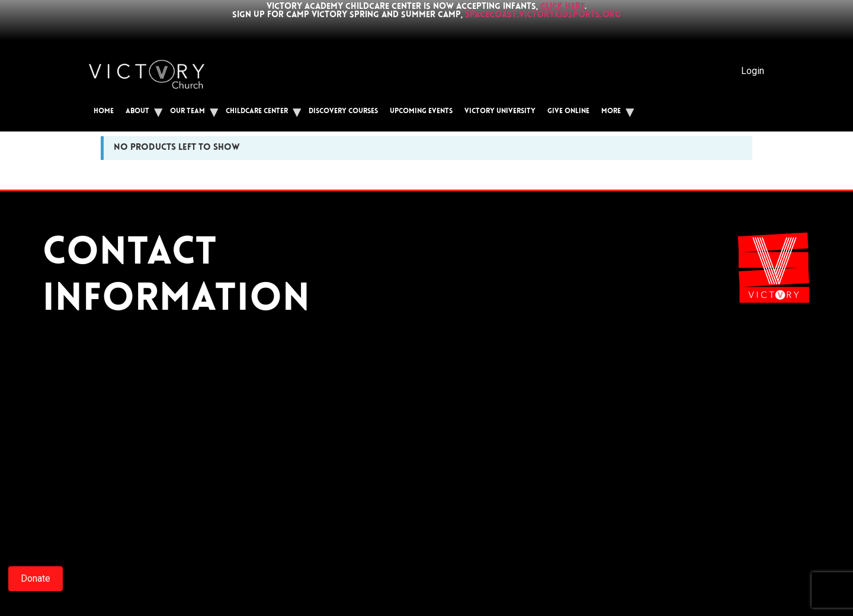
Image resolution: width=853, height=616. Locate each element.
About (137, 111)
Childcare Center (257, 111)
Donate (36, 578)
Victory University (500, 111)
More (611, 111)
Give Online (568, 111)
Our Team (187, 111)
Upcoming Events (421, 111)
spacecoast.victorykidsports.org (543, 15)
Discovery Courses (343, 111)
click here (562, 7)
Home (104, 111)
